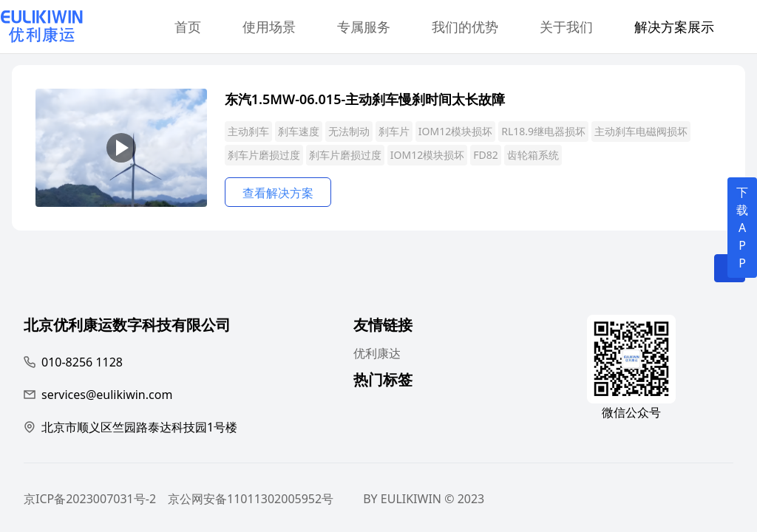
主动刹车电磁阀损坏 (641, 131)
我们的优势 (465, 27)
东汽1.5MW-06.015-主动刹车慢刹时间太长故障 (365, 99)
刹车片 (394, 131)
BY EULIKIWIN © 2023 (424, 499)
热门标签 (383, 382)
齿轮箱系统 (533, 155)
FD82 (486, 155)
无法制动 (349, 131)
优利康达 (377, 353)
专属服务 (364, 27)
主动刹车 (248, 131)
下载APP (742, 228)
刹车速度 (299, 131)
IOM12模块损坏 (455, 131)
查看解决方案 (278, 193)
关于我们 (566, 27)
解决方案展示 (674, 27)
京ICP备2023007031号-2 (90, 499)
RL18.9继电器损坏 (543, 131)
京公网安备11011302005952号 (251, 499)
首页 (188, 27)
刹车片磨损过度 (264, 155)
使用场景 (269, 27)
